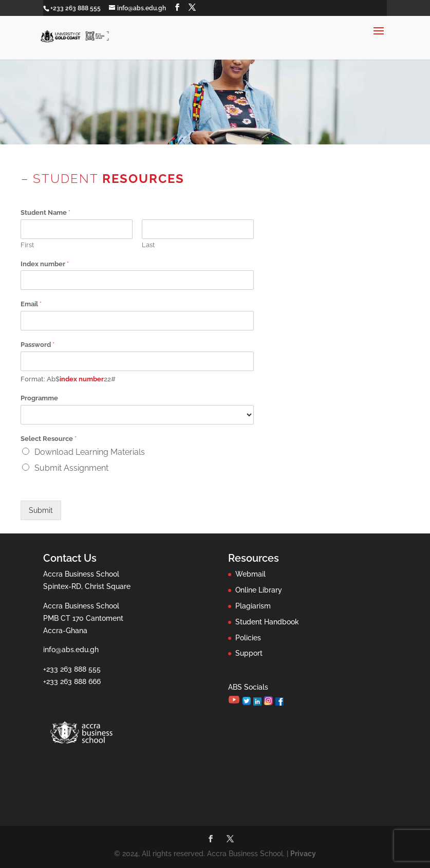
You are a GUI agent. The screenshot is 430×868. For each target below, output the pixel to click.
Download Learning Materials (90, 452)
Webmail (250, 574)
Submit (41, 510)
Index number (45, 264)
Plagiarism (253, 606)
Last (148, 245)
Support (249, 653)
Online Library (259, 590)
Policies (248, 638)
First (27, 245)
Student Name (45, 213)
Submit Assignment (71, 468)
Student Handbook (267, 622)
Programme (39, 398)
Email (31, 304)
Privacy (303, 854)
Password (38, 345)
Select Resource (49, 439)
